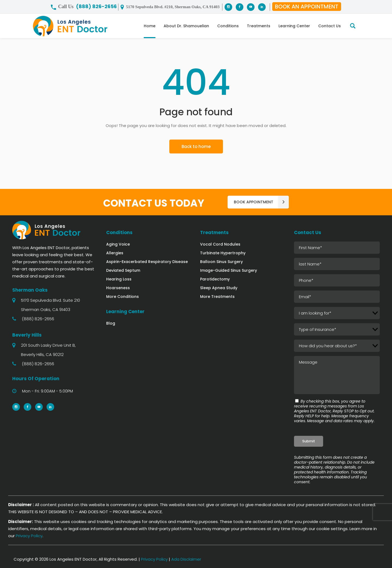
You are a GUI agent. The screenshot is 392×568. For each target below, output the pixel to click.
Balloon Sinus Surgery (221, 262)
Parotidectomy (215, 279)
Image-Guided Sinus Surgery (229, 270)
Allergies (115, 253)
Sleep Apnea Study (219, 288)
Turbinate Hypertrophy (223, 253)
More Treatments (217, 297)
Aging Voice (118, 244)
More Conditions (122, 297)
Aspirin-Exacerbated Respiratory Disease (147, 262)
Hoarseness (118, 288)
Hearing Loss (119, 279)
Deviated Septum (123, 270)
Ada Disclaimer (186, 559)
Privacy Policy (29, 536)
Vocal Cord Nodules (220, 244)
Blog (111, 323)
